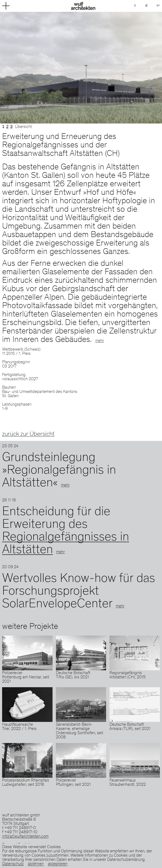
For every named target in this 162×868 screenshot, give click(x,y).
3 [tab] (11, 126)
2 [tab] (7, 126)
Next (121, 68)
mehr (100, 341)
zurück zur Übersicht (28, 434)
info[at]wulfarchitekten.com (25, 837)
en (158, 5)
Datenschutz (13, 864)
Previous (40, 68)
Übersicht (23, 127)
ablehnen (36, 864)
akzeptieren (58, 864)
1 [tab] (3, 126)
